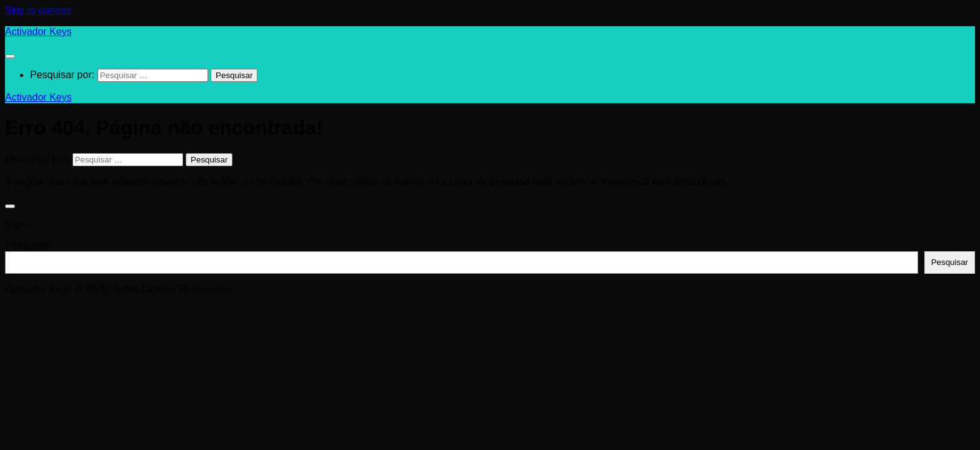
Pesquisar (27, 245)
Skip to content (38, 10)
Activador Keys (38, 32)
